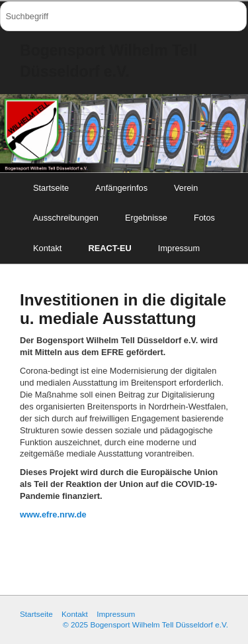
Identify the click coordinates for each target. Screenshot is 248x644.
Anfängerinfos (121, 188)
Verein (186, 188)
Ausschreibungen (66, 218)
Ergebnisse (146, 218)
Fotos (204, 218)
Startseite (51, 188)
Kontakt (47, 248)
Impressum (179, 248)
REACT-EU (109, 248)
